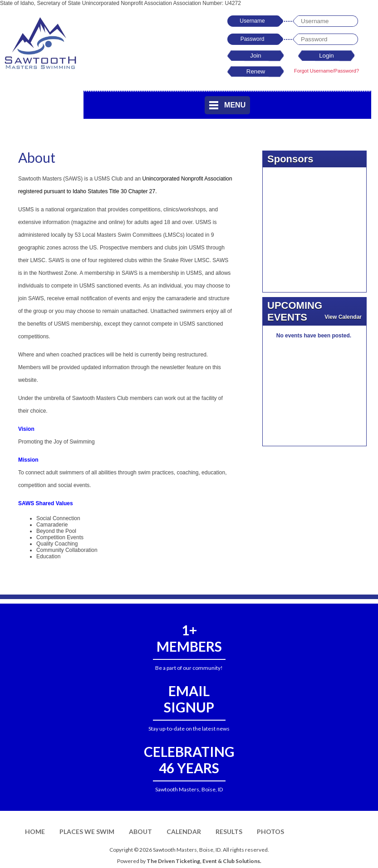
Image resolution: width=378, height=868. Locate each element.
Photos (270, 831)
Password (253, 39)
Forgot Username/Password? (326, 71)
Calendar (184, 831)
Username (252, 21)
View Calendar (343, 317)
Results (229, 831)
